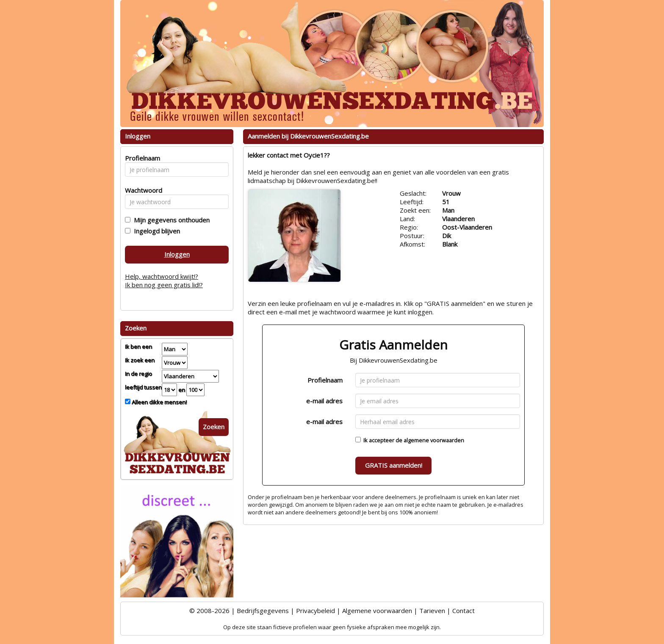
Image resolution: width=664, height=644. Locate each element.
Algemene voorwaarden (377, 611)
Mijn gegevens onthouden (170, 220)
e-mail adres (324, 401)
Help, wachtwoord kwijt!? (162, 276)
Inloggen (177, 254)
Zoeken (214, 427)
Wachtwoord (141, 190)
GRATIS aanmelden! (394, 465)
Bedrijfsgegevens (263, 611)
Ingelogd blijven (155, 231)
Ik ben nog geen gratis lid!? (164, 285)
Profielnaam (325, 380)
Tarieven (432, 611)
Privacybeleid (315, 611)
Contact (463, 611)
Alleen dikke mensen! (159, 402)
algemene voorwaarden (434, 440)
